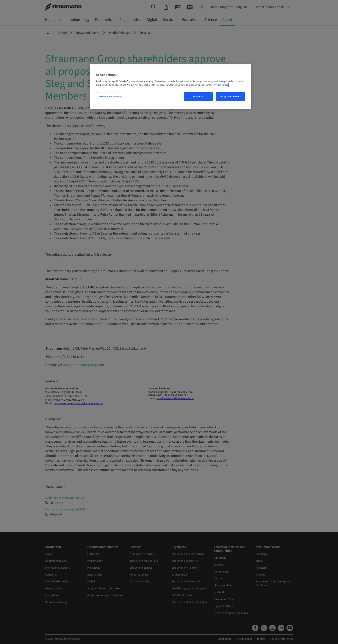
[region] (171, 87)
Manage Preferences (111, 97)
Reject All (198, 97)
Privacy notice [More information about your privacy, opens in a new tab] (221, 85)
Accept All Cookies (230, 97)
